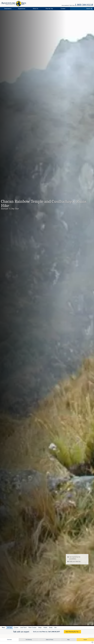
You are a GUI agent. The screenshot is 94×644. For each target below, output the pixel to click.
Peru (3, 628)
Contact (63, 9)
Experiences (22, 9)
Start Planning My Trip (72, 632)
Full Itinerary (29, 640)
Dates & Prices (50, 640)
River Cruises (32, 628)
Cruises (16, 628)
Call (54, 632)
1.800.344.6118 (84, 5)
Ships (40, 628)
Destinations (8, 9)
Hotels (45, 628)
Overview (9, 640)
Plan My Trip (49, 9)
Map (68, 640)
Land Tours (23, 628)
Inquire (85, 640)
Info (55, 628)
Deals (51, 628)
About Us (35, 9)
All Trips (10, 628)
